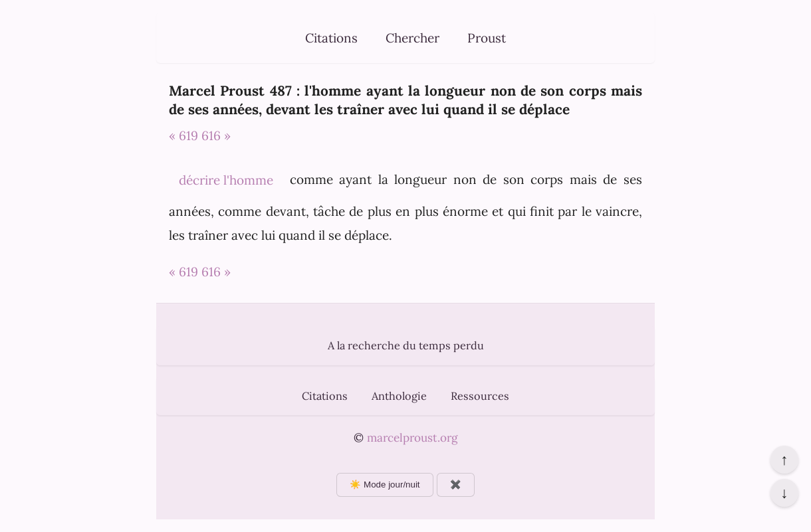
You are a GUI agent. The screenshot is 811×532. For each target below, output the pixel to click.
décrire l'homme (226, 180)
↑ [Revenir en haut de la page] (784, 460)
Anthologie (399, 396)
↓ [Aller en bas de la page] (784, 493)
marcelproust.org (412, 438)
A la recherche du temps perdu (406, 345)
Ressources (480, 396)
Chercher (412, 38)
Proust (487, 38)
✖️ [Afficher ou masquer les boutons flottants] (456, 485)
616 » (216, 135)
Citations (331, 38)
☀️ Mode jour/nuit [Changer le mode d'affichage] (385, 485)
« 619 (183, 135)
